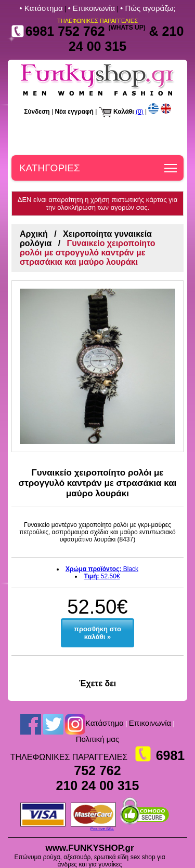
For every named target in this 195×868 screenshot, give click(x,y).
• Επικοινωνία (91, 8)
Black (102, 569)
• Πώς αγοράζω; (148, 8)
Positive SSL (102, 829)
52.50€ (102, 576)
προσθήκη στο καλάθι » (97, 633)
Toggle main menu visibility (171, 165)
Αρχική (34, 234)
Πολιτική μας (98, 739)
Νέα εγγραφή (74, 112)
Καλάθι (124, 112)
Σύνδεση (37, 112)
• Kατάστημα (41, 8)
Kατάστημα (105, 723)
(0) (140, 112)
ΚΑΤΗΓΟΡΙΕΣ (50, 168)
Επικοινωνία (150, 723)
